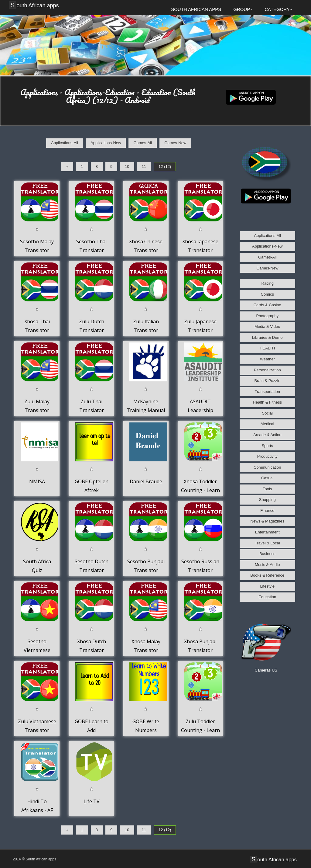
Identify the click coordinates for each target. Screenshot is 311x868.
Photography (267, 316)
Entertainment (267, 532)
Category (279, 9)
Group (243, 9)
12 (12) (165, 167)
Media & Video (267, 326)
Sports (267, 446)
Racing (268, 283)
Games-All (143, 143)
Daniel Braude (146, 481)
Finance (267, 510)
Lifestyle (267, 586)
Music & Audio (267, 565)
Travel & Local (267, 543)
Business (267, 554)
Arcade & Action (267, 435)
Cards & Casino (267, 305)
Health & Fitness (267, 402)
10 (127, 167)
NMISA (37, 481)
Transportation (267, 392)
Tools (267, 489)
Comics (267, 294)
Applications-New (106, 143)
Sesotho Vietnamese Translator (37, 650)
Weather (267, 359)
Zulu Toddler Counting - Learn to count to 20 (200, 730)
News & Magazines (267, 521)
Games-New (175, 143)
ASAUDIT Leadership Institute (200, 410)
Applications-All (65, 143)
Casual (267, 478)
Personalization (267, 370)
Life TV (92, 801)
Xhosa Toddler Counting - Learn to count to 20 (200, 490)
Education (267, 597)
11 (144, 167)
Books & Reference (267, 575)
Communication (267, 467)
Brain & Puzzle (267, 381)
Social (267, 413)
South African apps (35, 5)
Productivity (267, 456)
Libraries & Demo (267, 337)
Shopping (267, 500)
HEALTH (267, 348)
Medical (267, 424)
